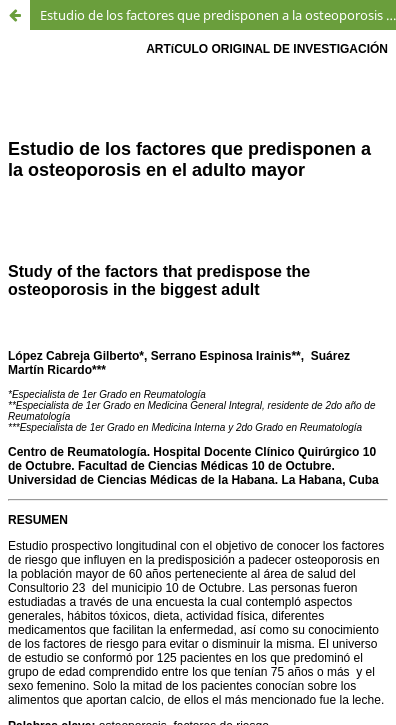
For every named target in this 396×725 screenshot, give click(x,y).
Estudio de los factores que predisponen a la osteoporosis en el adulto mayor (218, 15)
